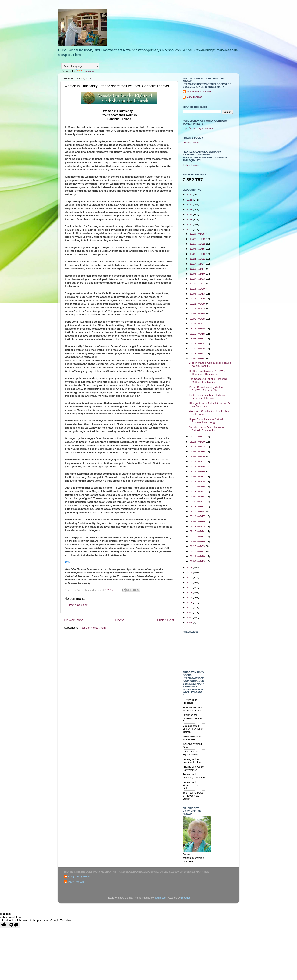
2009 (190, 612)
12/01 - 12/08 (197, 254)
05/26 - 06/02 (197, 462)
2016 (190, 578)
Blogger (185, 898)
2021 (190, 220)
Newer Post (73, 620)
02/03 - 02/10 (197, 541)
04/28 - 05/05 (197, 481)
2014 (190, 587)
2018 (190, 568)
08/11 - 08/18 (197, 334)
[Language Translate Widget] (80, 66)
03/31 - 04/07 (197, 501)
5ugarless (160, 898)
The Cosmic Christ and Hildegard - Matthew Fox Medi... (209, 380)
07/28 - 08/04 (197, 344)
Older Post (166, 620)
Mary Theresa (194, 97)
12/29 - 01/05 (197, 234)
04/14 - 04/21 (197, 492)
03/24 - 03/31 (197, 506)
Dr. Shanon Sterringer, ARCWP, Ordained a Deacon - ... (207, 372)
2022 (190, 214)
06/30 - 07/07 (197, 437)
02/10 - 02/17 (197, 536)
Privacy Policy (191, 142)
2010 (190, 608)
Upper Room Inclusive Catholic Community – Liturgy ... (207, 421)
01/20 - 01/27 (197, 551)
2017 (190, 573)
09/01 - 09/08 (197, 319)
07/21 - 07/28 (197, 349)
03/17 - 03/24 (197, 511)
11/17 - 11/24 (197, 264)
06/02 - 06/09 (197, 457)
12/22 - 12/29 (197, 239)
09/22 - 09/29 (197, 304)
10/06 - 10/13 (197, 294)
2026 (190, 195)
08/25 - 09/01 (197, 324)
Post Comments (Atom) (93, 628)
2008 (190, 617)
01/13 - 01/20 (197, 556)
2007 (190, 622)
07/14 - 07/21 (197, 354)
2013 (190, 593)
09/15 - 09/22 (197, 309)
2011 (190, 602)
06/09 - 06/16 (197, 452)
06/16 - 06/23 (197, 447)
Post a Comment (79, 605)
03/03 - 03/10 (197, 521)
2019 (190, 229)
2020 (190, 224)
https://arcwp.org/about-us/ (198, 128)
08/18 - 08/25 (197, 329)
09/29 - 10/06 (197, 299)
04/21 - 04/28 (197, 486)
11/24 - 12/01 (197, 259)
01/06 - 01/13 (197, 561)
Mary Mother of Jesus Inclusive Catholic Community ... (207, 429)
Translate (85, 71)
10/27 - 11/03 (197, 279)
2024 (190, 205)
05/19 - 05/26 (197, 466)
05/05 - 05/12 (197, 477)
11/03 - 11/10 (197, 274)
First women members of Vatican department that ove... (208, 397)
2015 (190, 582)
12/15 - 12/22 (197, 244)
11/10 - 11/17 (197, 269)
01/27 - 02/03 (197, 546)
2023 (190, 210)
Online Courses (191, 165)
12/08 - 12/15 (197, 249)
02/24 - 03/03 (197, 526)
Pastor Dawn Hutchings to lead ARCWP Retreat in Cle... (207, 389)
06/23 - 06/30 (197, 442)
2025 (190, 200)
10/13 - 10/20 (197, 289)
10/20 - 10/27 (197, 284)
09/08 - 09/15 (197, 314)
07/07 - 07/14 (197, 358)
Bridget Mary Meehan (199, 92)
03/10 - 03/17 (197, 516)
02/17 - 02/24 (197, 531)
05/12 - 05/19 (197, 472)
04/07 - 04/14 (197, 496)
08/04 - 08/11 (197, 339)
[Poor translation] (14, 925)
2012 (190, 597)
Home (120, 620)
